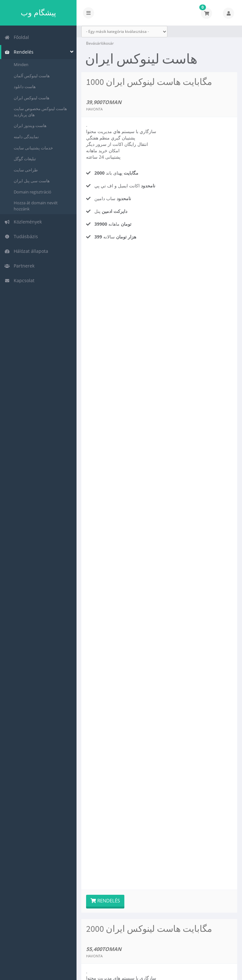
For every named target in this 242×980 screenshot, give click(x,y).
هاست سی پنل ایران (32, 181)
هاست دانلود (25, 87)
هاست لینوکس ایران (32, 98)
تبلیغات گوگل (25, 159)
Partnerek (19, 266)
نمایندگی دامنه (26, 137)
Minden (21, 64)
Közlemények (23, 222)
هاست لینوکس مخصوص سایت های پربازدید (40, 112)
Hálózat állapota (26, 251)
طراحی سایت (26, 170)
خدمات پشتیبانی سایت (33, 148)
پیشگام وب (38, 12)
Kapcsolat (19, 280)
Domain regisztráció (33, 192)
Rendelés (19, 52)
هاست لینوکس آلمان (32, 76)
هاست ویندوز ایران (30, 125)
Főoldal (17, 37)
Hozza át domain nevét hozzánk (36, 206)
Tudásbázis (21, 236)
